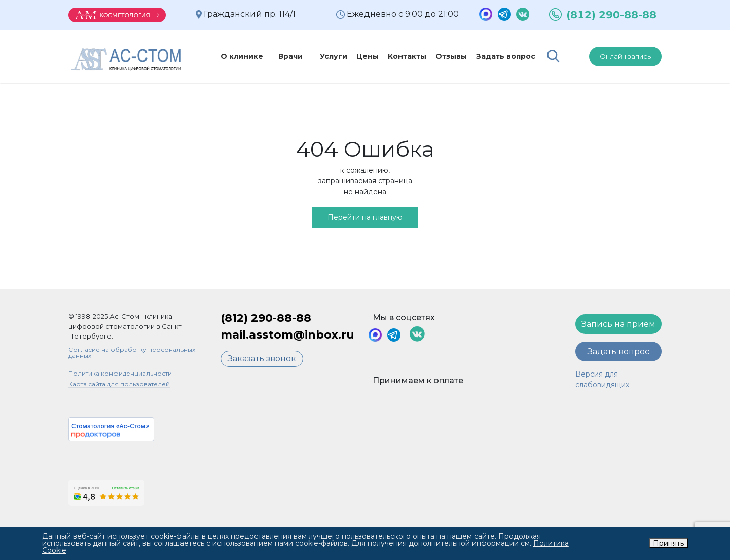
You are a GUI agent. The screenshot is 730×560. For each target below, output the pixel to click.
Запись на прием (618, 324)
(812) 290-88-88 (612, 15)
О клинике (242, 56)
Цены (356, 56)
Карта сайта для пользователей (119, 384)
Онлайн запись (625, 56)
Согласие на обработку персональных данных (132, 353)
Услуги (322, 56)
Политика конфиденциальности (120, 374)
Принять (668, 543)
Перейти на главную (365, 217)
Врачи (284, 56)
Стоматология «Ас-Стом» (111, 426)
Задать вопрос (494, 56)
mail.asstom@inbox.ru (287, 335)
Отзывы (440, 56)
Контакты (395, 56)
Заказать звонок (262, 359)
